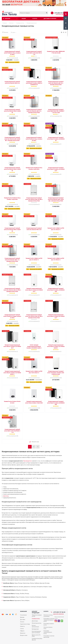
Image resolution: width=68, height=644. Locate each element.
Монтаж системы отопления (48, 616)
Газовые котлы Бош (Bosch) (37, 639)
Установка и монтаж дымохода (49, 636)
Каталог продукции (36, 612)
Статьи (22, 629)
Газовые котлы (36, 619)
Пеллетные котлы (37, 623)
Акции (24, 19)
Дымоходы (35, 621)
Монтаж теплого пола (48, 628)
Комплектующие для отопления (36, 632)
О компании (23, 615)
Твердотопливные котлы (37, 616)
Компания (23, 611)
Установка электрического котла (48, 632)
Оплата (22, 622)
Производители (28, 461)
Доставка (23, 620)
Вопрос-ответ (24, 635)
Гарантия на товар (25, 624)
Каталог (8, 19)
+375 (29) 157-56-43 (60, 13)
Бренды (22, 617)
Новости (22, 626)
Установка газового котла (49, 624)
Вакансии (23, 633)
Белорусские (35, 629)
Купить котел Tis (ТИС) (36, 636)
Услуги (35, 19)
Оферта (22, 631)
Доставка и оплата (50, 19)
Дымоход (6, 496)
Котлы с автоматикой (35, 626)
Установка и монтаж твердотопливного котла (49, 620)
